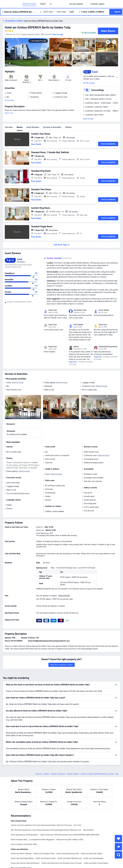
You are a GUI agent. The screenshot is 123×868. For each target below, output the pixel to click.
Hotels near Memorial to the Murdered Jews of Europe (62, 863)
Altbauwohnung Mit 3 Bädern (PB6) (70, 840)
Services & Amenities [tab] (52, 127)
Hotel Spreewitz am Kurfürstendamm (25, 835)
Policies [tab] (68, 127)
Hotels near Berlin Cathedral (21, 854)
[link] (76, 4)
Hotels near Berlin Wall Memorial (70, 858)
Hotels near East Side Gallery (91, 854)
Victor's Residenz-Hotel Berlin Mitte (24, 844)
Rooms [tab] (20, 127)
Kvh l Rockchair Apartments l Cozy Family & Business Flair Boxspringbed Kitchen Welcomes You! (46, 830)
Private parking (50, 383)
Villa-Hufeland (88, 830)
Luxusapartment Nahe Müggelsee (42, 840)
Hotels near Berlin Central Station (96, 863)
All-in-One (78, 825)
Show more (9, 113)
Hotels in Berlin (73, 774)
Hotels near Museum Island (46, 858)
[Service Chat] (118, 855)
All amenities (10, 100)
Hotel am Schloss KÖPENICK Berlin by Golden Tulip (38, 27)
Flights (43, 4)
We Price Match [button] (90, 33)
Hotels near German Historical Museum (25, 863)
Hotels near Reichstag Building (22, 858)
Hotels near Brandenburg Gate (68, 854)
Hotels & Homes (29, 4)
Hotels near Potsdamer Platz (44, 854)
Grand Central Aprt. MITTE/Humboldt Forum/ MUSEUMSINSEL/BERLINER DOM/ (70, 835)
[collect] (118, 839)
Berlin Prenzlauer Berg (19, 840)
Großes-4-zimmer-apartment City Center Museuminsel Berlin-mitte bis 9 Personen (41, 825)
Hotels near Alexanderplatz (93, 858)
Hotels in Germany (58, 774)
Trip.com (39, 774)
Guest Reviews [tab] (33, 127)
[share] (118, 847)
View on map (88, 119)
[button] (51, 4)
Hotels (46, 774)
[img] (27, 52)
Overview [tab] (9, 127)
